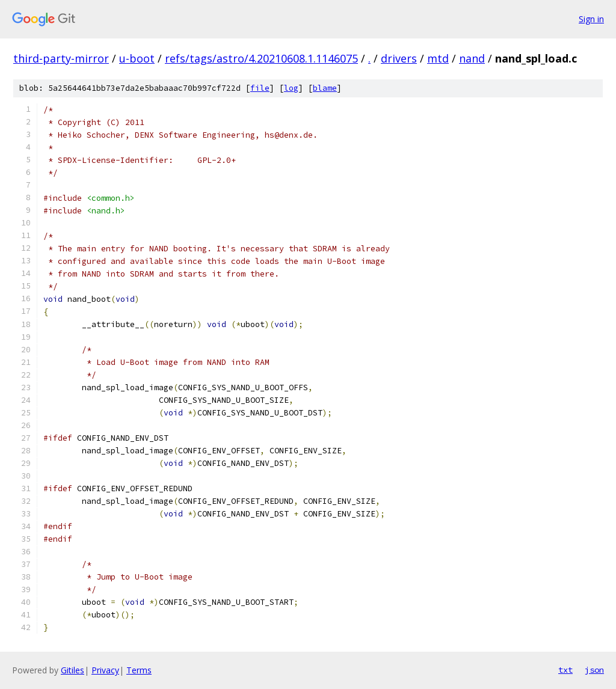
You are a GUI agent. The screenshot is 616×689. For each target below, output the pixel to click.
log (291, 88)
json (594, 670)
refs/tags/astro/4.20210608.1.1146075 (261, 58)
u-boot (137, 58)
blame (325, 88)
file (260, 88)
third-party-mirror (61, 58)
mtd (438, 58)
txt (565, 670)
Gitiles (72, 670)
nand (472, 58)
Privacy (105, 670)
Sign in (591, 19)
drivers (399, 58)
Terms (139, 670)
